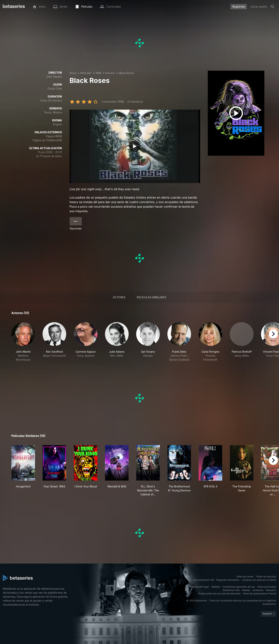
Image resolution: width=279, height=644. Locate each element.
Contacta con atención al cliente (259, 580)
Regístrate (239, 7)
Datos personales (267, 587)
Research (271, 590)
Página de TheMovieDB (47, 140)
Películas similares (152, 297)
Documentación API (204, 580)
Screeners (258, 590)
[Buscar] (273, 7)
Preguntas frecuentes (228, 580)
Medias (246, 590)
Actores (119, 297)
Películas (86, 73)
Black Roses (127, 73)
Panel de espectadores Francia (260, 594)
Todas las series (245, 577)
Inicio (73, 73)
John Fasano (54, 77)
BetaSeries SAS (231, 590)
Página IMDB (54, 136)
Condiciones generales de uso (239, 587)
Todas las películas (266, 577)
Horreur (110, 73)
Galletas (216, 587)
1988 (98, 73)
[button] (23, 342)
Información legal (199, 587)
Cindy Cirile (55, 88)
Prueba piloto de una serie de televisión (219, 594)
